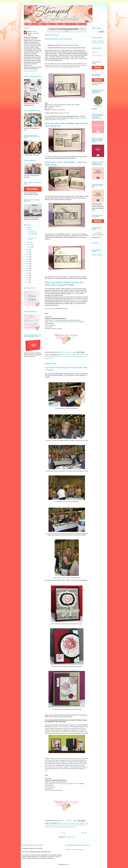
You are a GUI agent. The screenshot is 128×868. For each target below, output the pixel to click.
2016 (27, 271)
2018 (27, 266)
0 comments (68, 352)
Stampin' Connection (77, 300)
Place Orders (35, 24)
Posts (95, 52)
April (29, 229)
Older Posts (84, 833)
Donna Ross (33, 32)
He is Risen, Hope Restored (32, 239)
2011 (27, 282)
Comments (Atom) (70, 837)
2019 (27, 264)
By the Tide (56, 357)
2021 (27, 259)
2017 (27, 268)
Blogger (67, 864)
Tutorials (60, 24)
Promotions (52, 24)
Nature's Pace (49, 827)
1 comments (68, 821)
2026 (27, 227)
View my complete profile (30, 71)
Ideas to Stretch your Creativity (59, 39)
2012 (27, 280)
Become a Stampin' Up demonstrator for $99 (71, 355)
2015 (27, 273)
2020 (27, 261)
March (29, 242)
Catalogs (44, 24)
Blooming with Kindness (78, 823)
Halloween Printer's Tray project (58, 825)
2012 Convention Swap (65, 823)
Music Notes (84, 825)
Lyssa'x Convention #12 (73, 825)
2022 (27, 257)
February (30, 245)
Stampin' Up (69, 357)
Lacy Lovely (63, 357)
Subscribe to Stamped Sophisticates (75, 850)
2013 (27, 278)
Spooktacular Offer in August (60, 827)
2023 (27, 254)
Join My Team (82, 24)
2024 (27, 252)
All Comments (97, 55)
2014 (27, 275)
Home (27, 24)
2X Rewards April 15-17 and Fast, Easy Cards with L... (32, 233)
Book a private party (71, 24)
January (29, 247)
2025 (27, 250)
